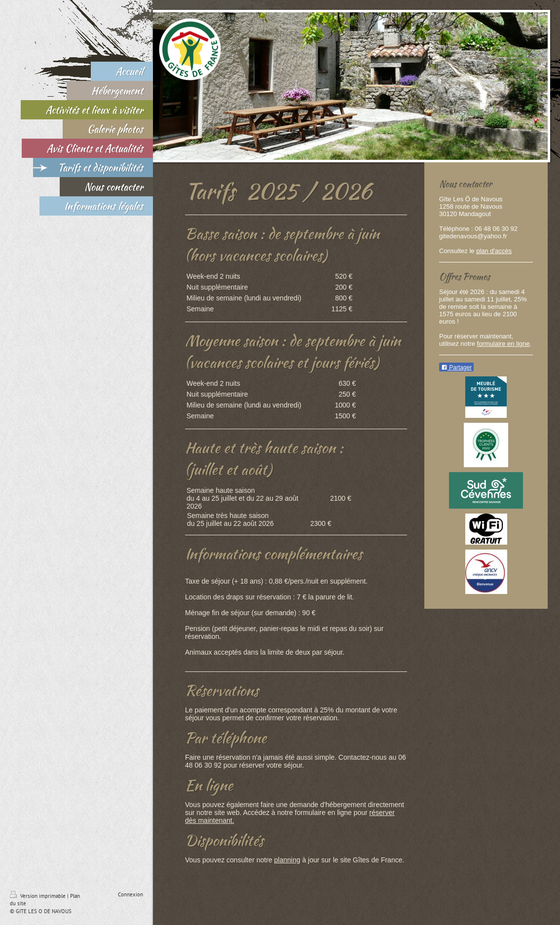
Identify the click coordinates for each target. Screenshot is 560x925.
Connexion (131, 894)
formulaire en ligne (504, 344)
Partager (456, 368)
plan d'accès (494, 251)
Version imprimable (38, 896)
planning (287, 860)
